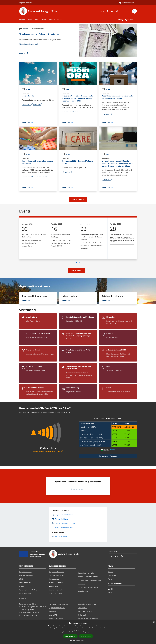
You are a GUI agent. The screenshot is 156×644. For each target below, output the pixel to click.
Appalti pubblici (54, 586)
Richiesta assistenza (56, 619)
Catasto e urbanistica (56, 590)
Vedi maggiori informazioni (108, 456)
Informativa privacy (85, 611)
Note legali (82, 615)
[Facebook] (107, 11)
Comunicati (112, 575)
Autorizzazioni (83, 591)
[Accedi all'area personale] (127, 3)
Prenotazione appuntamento (58, 604)
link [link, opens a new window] (97, 632)
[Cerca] (134, 11)
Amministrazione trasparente (88, 604)
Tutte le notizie (78, 200)
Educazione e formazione (87, 573)
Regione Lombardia (26, 3)
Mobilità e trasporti (55, 593)
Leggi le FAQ (53, 615)
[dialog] (78, 632)
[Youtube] (112, 11)
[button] (78, 641)
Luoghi (110, 589)
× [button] (154, 622)
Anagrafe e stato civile (56, 572)
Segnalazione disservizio (57, 608)
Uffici (21, 579)
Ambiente (82, 584)
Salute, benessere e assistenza (89, 587)
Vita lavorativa (54, 579)
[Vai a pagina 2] (79, 263)
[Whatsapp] (117, 11)
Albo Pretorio (83, 608)
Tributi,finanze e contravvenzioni (90, 580)
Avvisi (65, 89)
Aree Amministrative (26, 575)
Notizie (25, 29)
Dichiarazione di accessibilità (88, 619)
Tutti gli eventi (77, 271)
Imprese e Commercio (56, 583)
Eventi (110, 593)
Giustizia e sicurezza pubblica (88, 577)
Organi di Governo (25, 572)
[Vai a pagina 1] (77, 263)
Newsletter (53, 611)
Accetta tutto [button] (70, 636)
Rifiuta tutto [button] (86, 636)
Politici (21, 586)
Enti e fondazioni (25, 583)
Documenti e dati (25, 593)
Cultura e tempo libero (56, 575)
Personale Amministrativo (28, 590)
